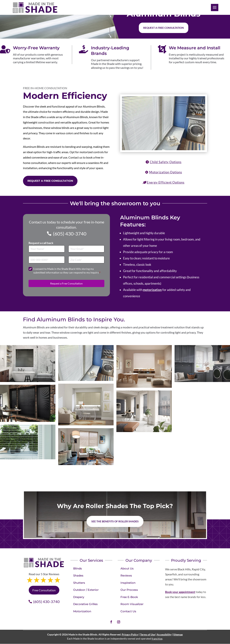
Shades (78, 575)
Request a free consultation (164, 28)
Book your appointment (180, 592)
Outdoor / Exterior (86, 590)
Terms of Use (148, 634)
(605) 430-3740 (70, 234)
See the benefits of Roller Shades (115, 521)
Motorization (82, 611)
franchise (157, 639)
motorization (152, 290)
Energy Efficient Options (166, 182)
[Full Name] (47, 249)
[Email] (86, 249)
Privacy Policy (130, 634)
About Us (127, 568)
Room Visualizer (132, 604)
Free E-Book (129, 597)
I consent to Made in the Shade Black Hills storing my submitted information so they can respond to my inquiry (67, 271)
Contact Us (128, 611)
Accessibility (164, 634)
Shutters (79, 583)
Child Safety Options (166, 162)
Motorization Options (166, 172)
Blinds (78, 568)
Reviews (126, 575)
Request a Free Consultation (50, 181)
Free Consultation (44, 590)
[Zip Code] (86, 260)
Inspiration (128, 583)
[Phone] (47, 260)
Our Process (129, 590)
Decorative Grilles (85, 604)
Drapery (79, 597)
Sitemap (178, 634)
